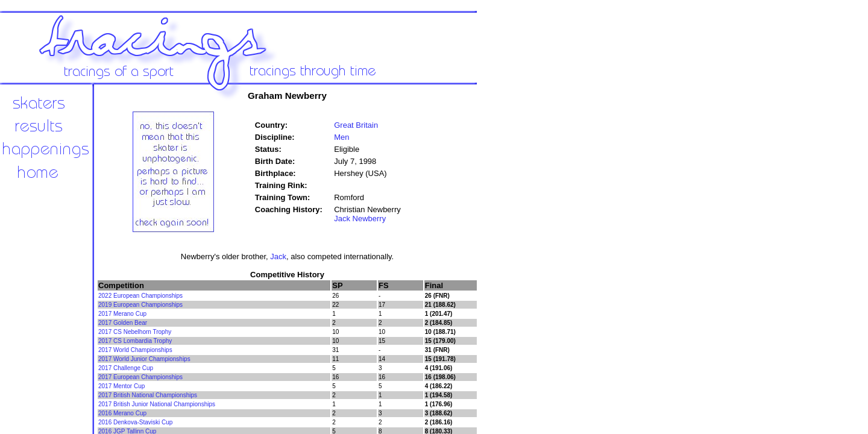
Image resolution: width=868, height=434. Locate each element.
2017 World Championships (135, 350)
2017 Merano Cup (122, 314)
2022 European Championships (140, 296)
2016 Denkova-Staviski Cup (135, 422)
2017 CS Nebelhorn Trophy (135, 332)
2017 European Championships (140, 377)
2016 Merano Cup (122, 413)
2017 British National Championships (148, 395)
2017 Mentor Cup (121, 386)
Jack (278, 256)
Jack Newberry (360, 219)
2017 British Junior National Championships (157, 404)
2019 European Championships (140, 305)
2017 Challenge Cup (126, 368)
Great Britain (356, 125)
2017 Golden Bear (123, 323)
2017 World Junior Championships (144, 359)
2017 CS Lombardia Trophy (135, 341)
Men (341, 137)
